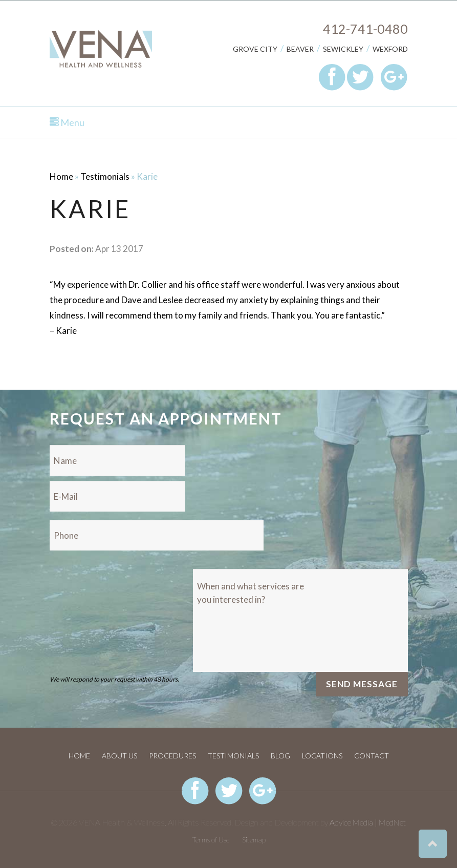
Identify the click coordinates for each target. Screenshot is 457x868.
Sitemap (254, 840)
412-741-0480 (365, 29)
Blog (280, 756)
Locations (322, 756)
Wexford (390, 49)
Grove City (255, 49)
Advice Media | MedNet (368, 822)
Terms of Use (211, 840)
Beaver (300, 49)
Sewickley (343, 49)
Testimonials (105, 176)
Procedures (172, 756)
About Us (119, 756)
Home (61, 176)
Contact (372, 756)
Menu (67, 122)
